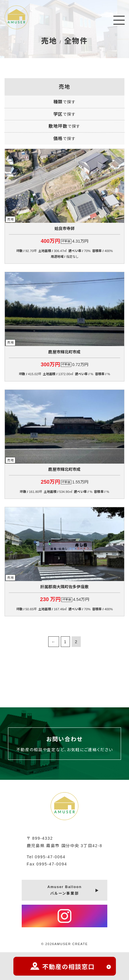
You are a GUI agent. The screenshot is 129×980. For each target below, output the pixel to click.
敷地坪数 (64, 126)
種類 (64, 102)
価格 (64, 138)
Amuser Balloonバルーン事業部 (64, 890)
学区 (64, 114)
